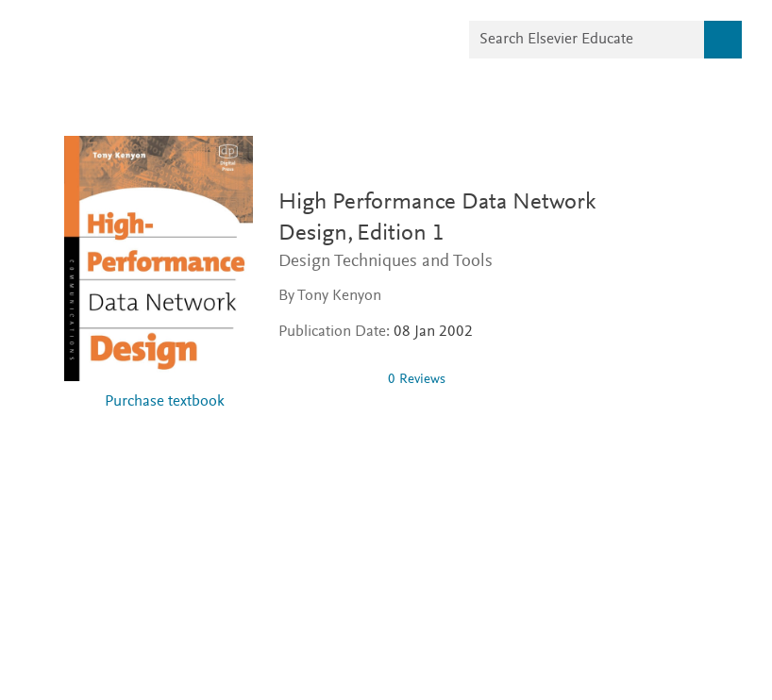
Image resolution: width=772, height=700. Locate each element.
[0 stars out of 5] (326, 379)
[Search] (723, 40)
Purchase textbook (165, 402)
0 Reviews (417, 380)
